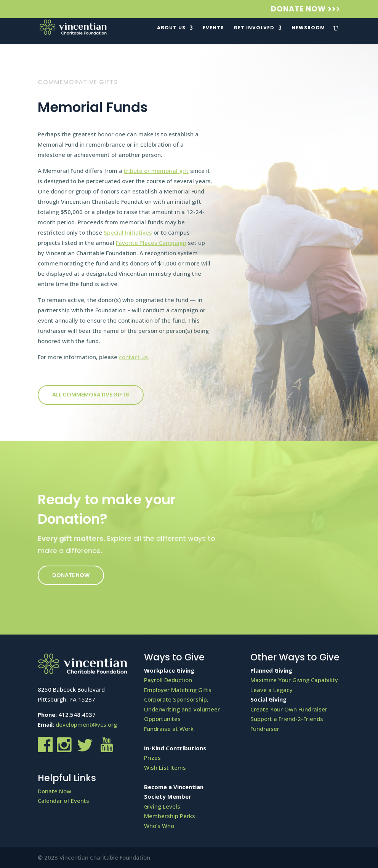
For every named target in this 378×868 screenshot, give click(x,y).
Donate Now (71, 575)
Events (213, 28)
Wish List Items (165, 767)
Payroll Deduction (168, 680)
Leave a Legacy (271, 690)
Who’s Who (159, 826)
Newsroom (308, 28)
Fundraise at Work (169, 729)
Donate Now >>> (306, 10)
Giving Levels (162, 806)
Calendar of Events (63, 801)
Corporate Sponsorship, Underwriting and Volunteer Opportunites (182, 709)
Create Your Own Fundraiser (289, 709)
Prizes (152, 758)
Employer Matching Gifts (178, 690)
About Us (171, 28)
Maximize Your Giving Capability (294, 680)
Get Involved (254, 28)
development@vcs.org (86, 724)
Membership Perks (170, 816)
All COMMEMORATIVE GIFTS (91, 395)
